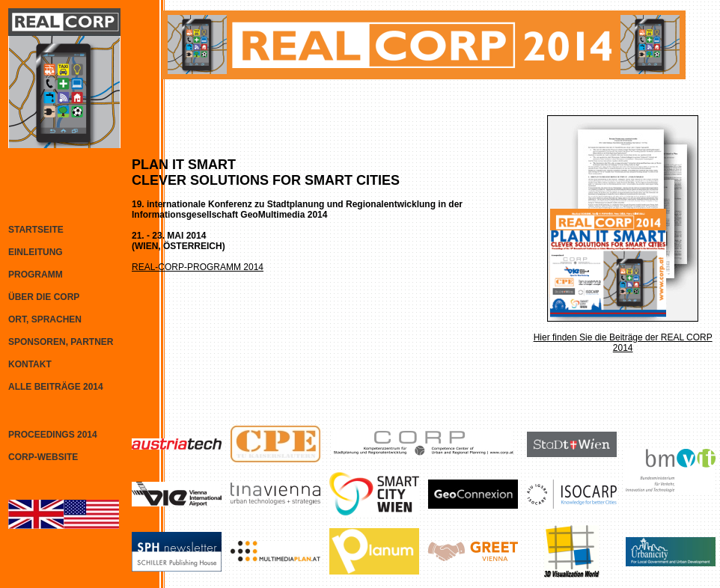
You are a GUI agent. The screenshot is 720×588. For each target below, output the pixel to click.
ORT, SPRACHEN (45, 319)
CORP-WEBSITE (43, 457)
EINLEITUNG (36, 252)
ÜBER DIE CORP (44, 297)
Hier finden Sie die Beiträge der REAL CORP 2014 (623, 343)
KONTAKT (30, 364)
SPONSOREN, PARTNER (61, 342)
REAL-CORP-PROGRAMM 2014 (198, 267)
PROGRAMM (36, 275)
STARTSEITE (36, 230)
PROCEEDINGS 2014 (53, 435)
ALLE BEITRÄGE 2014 (56, 387)
